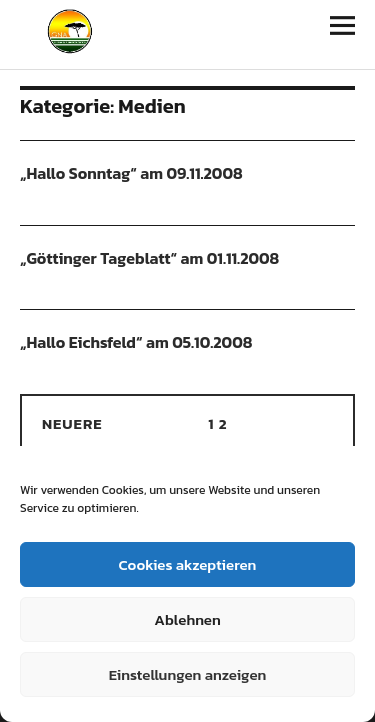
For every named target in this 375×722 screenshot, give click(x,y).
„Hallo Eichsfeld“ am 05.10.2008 (136, 342)
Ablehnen (187, 619)
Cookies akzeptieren (188, 564)
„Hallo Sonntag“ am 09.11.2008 (131, 173)
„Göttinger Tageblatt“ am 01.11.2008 (149, 258)
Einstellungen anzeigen (188, 674)
